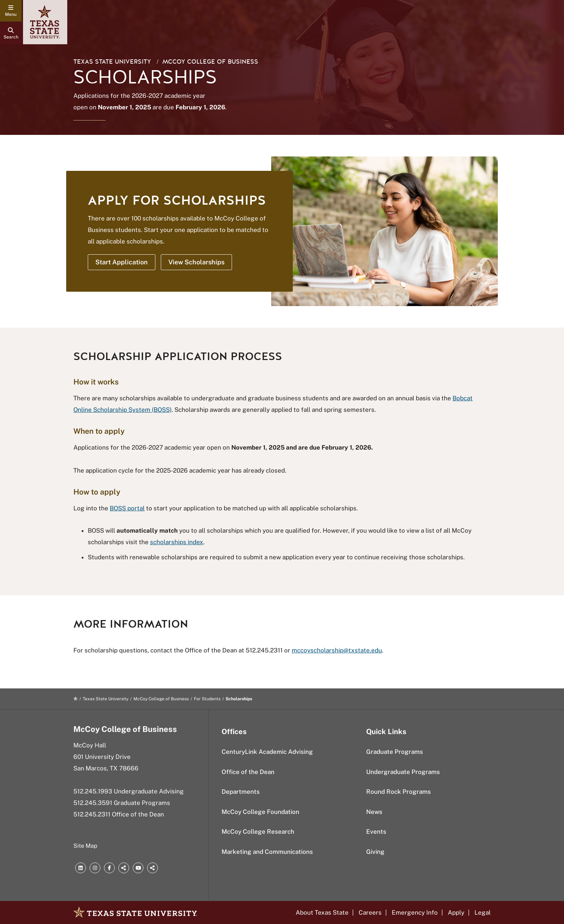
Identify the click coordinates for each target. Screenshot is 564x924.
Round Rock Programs (399, 792)
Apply (456, 912)
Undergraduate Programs (403, 772)
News (374, 812)
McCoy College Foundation (260, 812)
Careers (370, 912)
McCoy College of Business (210, 62)
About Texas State (322, 912)
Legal (483, 912)
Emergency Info (415, 912)
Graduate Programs (395, 752)
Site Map (85, 846)
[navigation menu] (11, 11)
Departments (241, 792)
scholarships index (177, 542)
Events (376, 832)
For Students (207, 699)
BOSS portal (127, 508)
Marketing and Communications (267, 852)
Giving (375, 852)
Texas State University (112, 62)
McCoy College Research (258, 832)
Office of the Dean (248, 772)
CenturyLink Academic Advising (267, 752)
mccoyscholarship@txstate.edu (337, 650)
